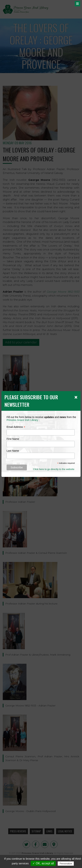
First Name (13, 439)
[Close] (76, 397)
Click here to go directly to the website (54, 469)
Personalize (66, 864)
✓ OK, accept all (43, 863)
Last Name (13, 451)
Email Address (16, 427)
